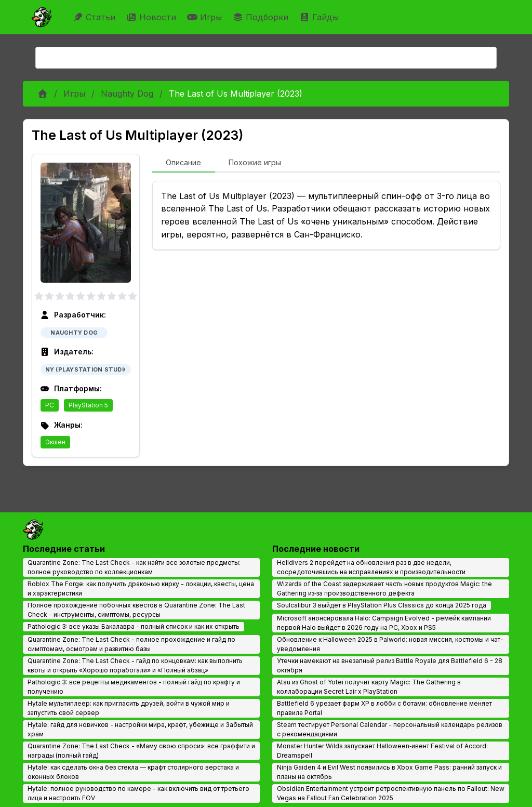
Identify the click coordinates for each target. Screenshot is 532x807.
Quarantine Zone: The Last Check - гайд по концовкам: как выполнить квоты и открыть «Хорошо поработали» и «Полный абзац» (135, 665)
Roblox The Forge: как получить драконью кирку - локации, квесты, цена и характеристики (141, 588)
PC (50, 405)
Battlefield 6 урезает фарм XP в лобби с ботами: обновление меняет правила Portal (384, 708)
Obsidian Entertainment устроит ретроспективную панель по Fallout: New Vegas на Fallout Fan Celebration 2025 (391, 793)
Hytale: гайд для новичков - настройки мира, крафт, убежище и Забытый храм (140, 729)
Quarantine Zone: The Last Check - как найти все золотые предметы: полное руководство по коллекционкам (134, 567)
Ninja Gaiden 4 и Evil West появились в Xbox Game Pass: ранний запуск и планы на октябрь (389, 772)
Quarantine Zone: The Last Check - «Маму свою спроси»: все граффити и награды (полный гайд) (141, 751)
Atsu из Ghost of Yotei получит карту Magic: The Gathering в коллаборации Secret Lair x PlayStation (369, 687)
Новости (152, 17)
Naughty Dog (127, 94)
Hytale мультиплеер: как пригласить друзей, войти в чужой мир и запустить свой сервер (129, 708)
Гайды (320, 17)
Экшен (55, 442)
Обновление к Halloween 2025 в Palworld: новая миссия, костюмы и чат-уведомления (390, 644)
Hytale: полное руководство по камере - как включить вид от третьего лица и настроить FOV (138, 793)
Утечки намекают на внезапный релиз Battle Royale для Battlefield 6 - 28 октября (390, 665)
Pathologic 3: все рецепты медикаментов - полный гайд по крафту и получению (134, 687)
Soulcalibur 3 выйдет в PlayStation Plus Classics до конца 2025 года (382, 605)
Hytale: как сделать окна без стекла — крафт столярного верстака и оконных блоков (133, 772)
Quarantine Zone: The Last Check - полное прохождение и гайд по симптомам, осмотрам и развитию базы (131, 644)
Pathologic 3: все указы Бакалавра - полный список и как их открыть (134, 626)
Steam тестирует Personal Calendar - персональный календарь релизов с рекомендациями (390, 729)
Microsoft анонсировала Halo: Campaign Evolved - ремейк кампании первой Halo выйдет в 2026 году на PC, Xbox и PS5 (384, 623)
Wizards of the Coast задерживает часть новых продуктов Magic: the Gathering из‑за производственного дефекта (384, 588)
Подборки (262, 17)
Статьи (95, 17)
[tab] (184, 163)
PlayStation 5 (88, 405)
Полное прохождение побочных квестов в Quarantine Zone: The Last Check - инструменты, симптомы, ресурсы (136, 610)
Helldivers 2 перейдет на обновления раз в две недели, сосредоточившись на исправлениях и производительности (371, 567)
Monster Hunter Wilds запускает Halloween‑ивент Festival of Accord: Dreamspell (382, 751)
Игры (206, 17)
